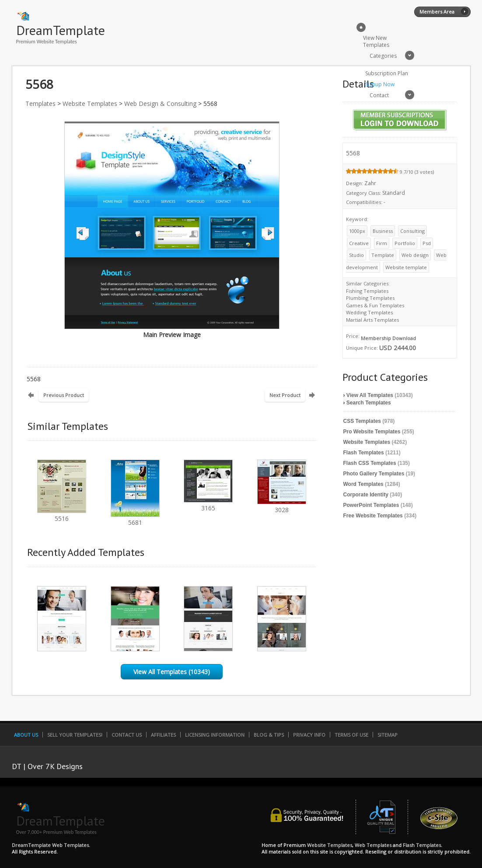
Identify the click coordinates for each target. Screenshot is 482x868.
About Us (26, 735)
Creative (359, 243)
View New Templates (376, 41)
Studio (356, 255)
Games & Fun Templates (375, 305)
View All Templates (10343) (172, 672)
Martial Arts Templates (372, 320)
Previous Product (64, 395)
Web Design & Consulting (160, 104)
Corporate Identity (366, 495)
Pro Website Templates (372, 432)
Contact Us (127, 735)
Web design (415, 255)
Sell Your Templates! (75, 735)
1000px (357, 231)
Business (383, 231)
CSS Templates (362, 421)
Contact (379, 95)
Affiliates (163, 735)
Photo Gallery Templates (374, 474)
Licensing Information (215, 735)
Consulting (412, 231)
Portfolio (405, 243)
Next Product (285, 395)
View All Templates (370, 395)
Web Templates (373, 845)
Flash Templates (364, 453)
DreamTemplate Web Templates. (51, 845)
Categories (383, 56)
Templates (40, 104)
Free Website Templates (373, 516)
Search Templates (369, 403)
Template (383, 255)
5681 (135, 518)
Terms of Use (351, 735)
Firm (382, 243)
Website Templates (90, 104)
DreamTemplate (61, 30)
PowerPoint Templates (371, 505)
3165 (208, 504)
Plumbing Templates (370, 298)
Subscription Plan (387, 73)
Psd (427, 243)
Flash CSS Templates (370, 463)
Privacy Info (309, 735)
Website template (406, 267)
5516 (62, 515)
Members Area (437, 12)
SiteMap (388, 735)
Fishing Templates (367, 291)
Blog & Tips (269, 735)
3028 (282, 506)
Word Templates (363, 484)
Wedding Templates (369, 312)
